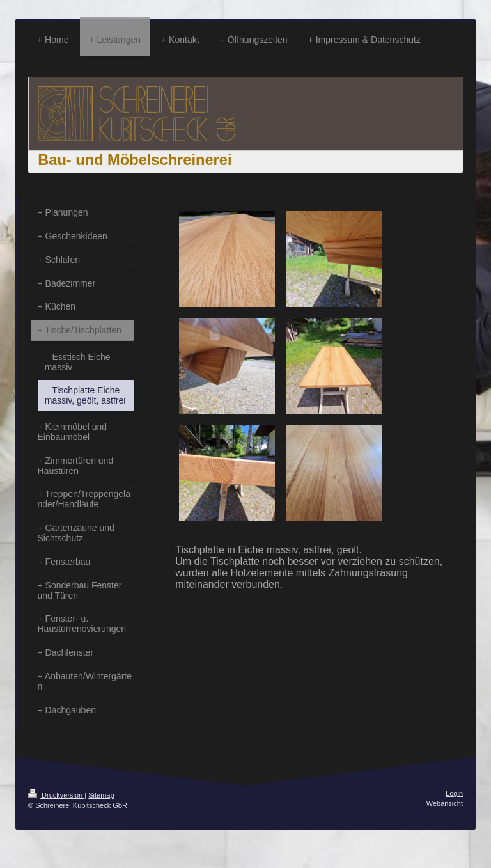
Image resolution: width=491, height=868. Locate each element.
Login (454, 793)
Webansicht (445, 803)
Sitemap (101, 795)
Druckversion (56, 795)
